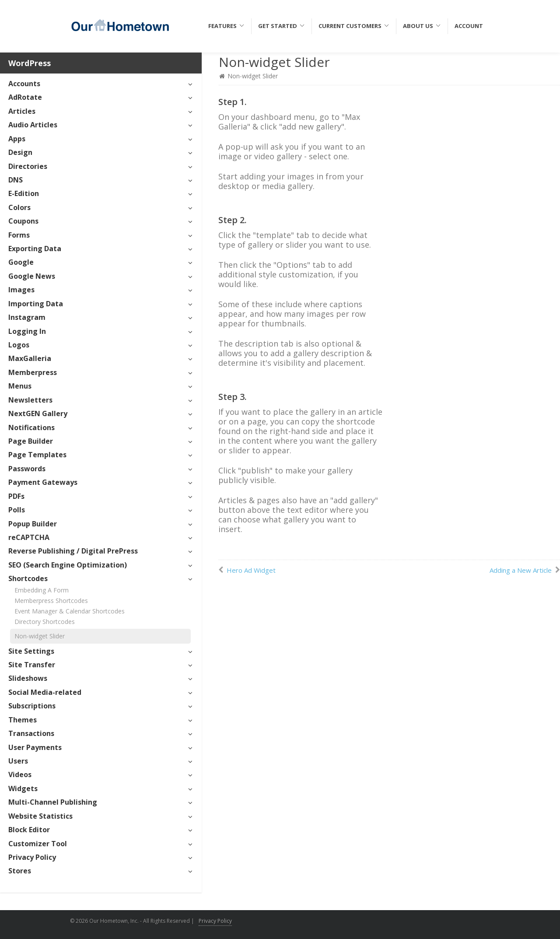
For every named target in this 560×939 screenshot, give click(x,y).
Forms (19, 235)
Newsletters (30, 400)
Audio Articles (33, 125)
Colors (19, 207)
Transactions (31, 733)
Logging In (27, 331)
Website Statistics (40, 816)
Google (21, 262)
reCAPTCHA (29, 537)
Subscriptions (32, 706)
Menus (20, 386)
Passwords (27, 469)
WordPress (30, 63)
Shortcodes (28, 578)
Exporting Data (35, 249)
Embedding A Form (42, 590)
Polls (17, 510)
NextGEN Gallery (38, 413)
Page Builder (31, 441)
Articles (22, 111)
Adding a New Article (521, 570)
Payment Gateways (43, 482)
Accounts (24, 84)
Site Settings (31, 651)
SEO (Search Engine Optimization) (68, 565)
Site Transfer (32, 665)
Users (18, 761)
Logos (19, 345)
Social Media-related (45, 692)
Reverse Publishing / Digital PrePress (73, 551)
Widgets (23, 788)
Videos (20, 774)
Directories (28, 166)
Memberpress (33, 372)
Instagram (27, 317)
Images (21, 290)
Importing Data (36, 304)
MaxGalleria (30, 358)
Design (20, 152)
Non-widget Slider (40, 636)
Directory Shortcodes (45, 622)
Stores (20, 871)
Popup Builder (33, 524)
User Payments (35, 747)
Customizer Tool (38, 844)
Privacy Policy (32, 857)
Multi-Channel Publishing (53, 802)
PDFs (16, 496)
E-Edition (24, 193)
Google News (32, 276)
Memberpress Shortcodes (51, 601)
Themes (23, 720)
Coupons (23, 221)
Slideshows (28, 678)
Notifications (31, 427)
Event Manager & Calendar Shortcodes (70, 611)
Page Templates (37, 455)
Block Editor (29, 830)
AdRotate (25, 97)
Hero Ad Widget (251, 570)
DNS (16, 180)
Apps (17, 139)
